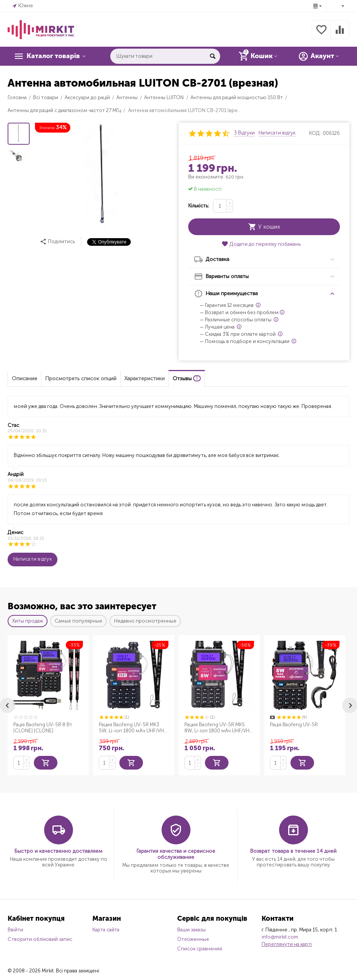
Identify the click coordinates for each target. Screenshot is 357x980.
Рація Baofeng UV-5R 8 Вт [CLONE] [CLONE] (43, 728)
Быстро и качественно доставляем (58, 851)
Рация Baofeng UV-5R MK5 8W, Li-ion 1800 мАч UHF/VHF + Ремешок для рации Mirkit (218, 728)
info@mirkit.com (280, 937)
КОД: (315, 133)
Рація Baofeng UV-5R (294, 725)
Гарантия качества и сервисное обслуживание (176, 854)
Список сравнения (200, 949)
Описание (25, 379)
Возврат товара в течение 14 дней (293, 851)
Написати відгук (277, 133)
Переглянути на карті (287, 944)
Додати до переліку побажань (261, 244)
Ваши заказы (191, 930)
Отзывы (187, 379)
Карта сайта (106, 930)
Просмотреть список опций (81, 379)
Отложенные (193, 939)
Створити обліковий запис (40, 939)
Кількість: (199, 206)
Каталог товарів (54, 56)
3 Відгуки (244, 133)
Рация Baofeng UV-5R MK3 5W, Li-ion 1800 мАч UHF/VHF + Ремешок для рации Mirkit (132, 728)
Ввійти (15, 930)
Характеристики (144, 379)
